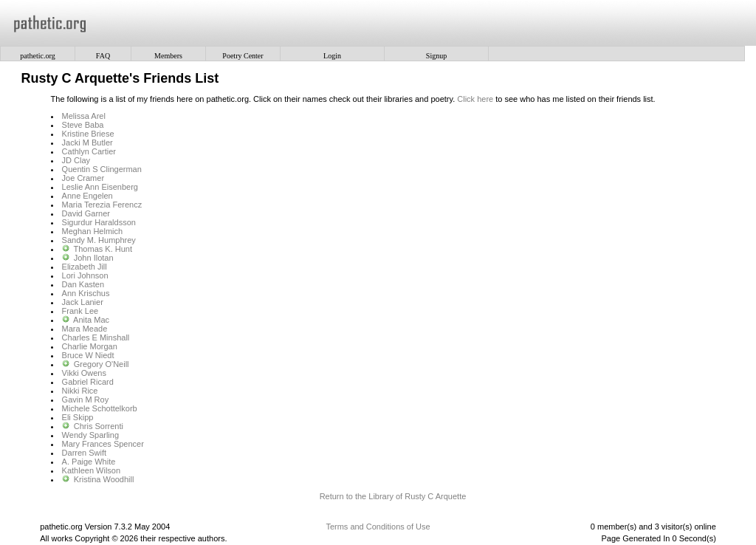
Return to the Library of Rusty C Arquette (393, 496)
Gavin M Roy (86, 400)
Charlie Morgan (90, 346)
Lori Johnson (85, 275)
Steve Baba (83, 125)
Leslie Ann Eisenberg (100, 187)
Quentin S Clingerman (102, 169)
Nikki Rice (80, 391)
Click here (475, 99)
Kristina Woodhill (104, 479)
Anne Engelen (87, 196)
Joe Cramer (83, 178)
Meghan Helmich (93, 231)
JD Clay (76, 160)
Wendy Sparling (90, 435)
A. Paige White (89, 462)
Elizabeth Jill (85, 267)
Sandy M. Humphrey (99, 240)
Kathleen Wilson (92, 470)
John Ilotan (94, 258)
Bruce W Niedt (88, 355)
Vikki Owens (84, 373)
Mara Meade (85, 329)
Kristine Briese (88, 134)
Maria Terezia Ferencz (102, 205)
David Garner (86, 213)
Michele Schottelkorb (100, 408)
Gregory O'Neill (102, 364)
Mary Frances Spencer (103, 444)
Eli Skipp (78, 417)
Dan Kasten (83, 284)
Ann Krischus (86, 293)
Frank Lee (80, 311)
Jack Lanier (83, 302)
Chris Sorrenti (99, 426)
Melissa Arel (84, 116)
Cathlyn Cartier (89, 151)
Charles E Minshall (96, 337)
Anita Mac (91, 320)
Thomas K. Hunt (103, 249)
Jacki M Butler (87, 143)
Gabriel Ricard (88, 382)
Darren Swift (85, 453)
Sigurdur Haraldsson (99, 222)
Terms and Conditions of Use (378, 527)
